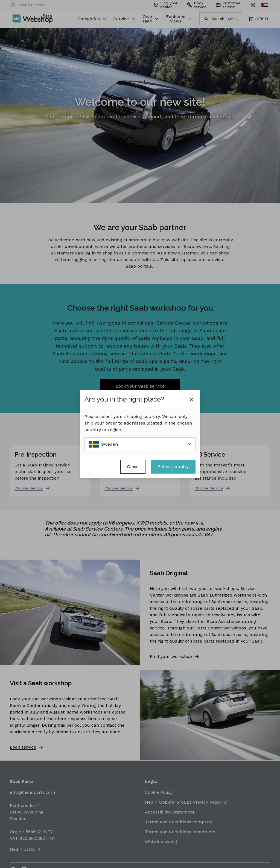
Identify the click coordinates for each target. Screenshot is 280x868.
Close (133, 467)
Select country (173, 467)
